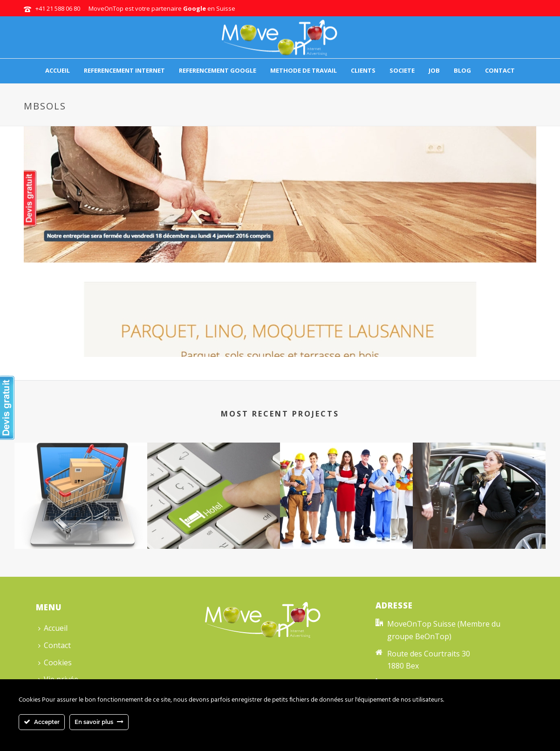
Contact (500, 70)
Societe (402, 70)
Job (434, 70)
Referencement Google (218, 70)
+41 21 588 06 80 (58, 8)
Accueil (58, 70)
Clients (363, 70)
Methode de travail (304, 70)
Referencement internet (124, 70)
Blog (462, 70)
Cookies (55, 662)
